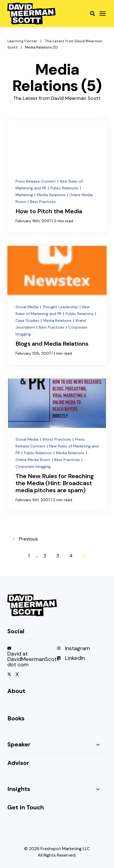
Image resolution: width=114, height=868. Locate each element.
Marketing (25, 195)
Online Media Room (33, 460)
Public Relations (65, 188)
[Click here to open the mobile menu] (103, 14)
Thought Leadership (61, 307)
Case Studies (28, 320)
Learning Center (23, 41)
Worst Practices (57, 439)
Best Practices (43, 202)
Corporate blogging (33, 466)
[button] (93, 14)
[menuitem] (31, 659)
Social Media (27, 307)
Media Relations (52, 195)
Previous (25, 539)
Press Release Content (36, 181)
